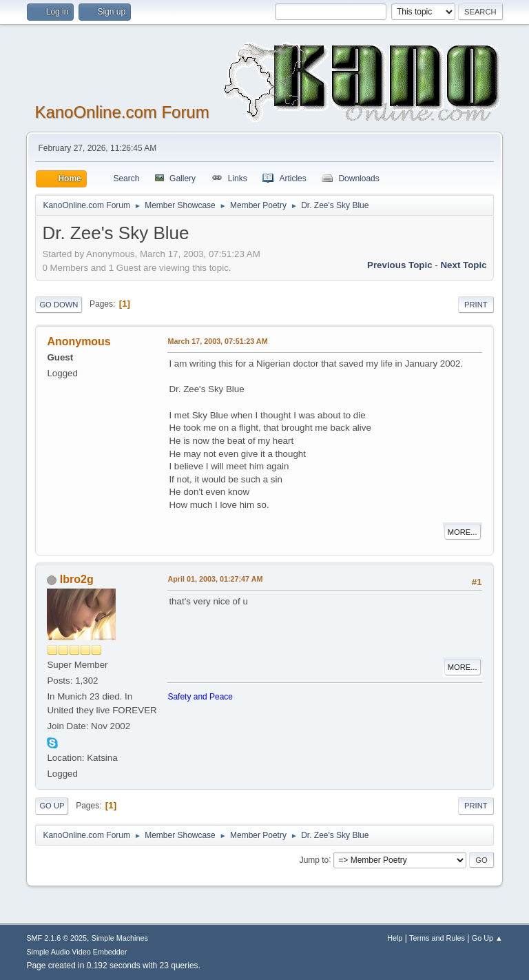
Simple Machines (120, 938)
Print (476, 305)
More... (463, 532)
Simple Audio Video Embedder (76, 952)
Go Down (59, 305)
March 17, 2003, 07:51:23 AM (217, 341)
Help (395, 938)
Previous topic (400, 265)
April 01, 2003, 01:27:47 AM (215, 579)
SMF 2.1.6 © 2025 (56, 938)
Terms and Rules (437, 938)
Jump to (314, 859)
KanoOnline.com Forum (122, 112)
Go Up (52, 806)
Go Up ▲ (487, 938)
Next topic (463, 265)
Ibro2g (77, 579)
